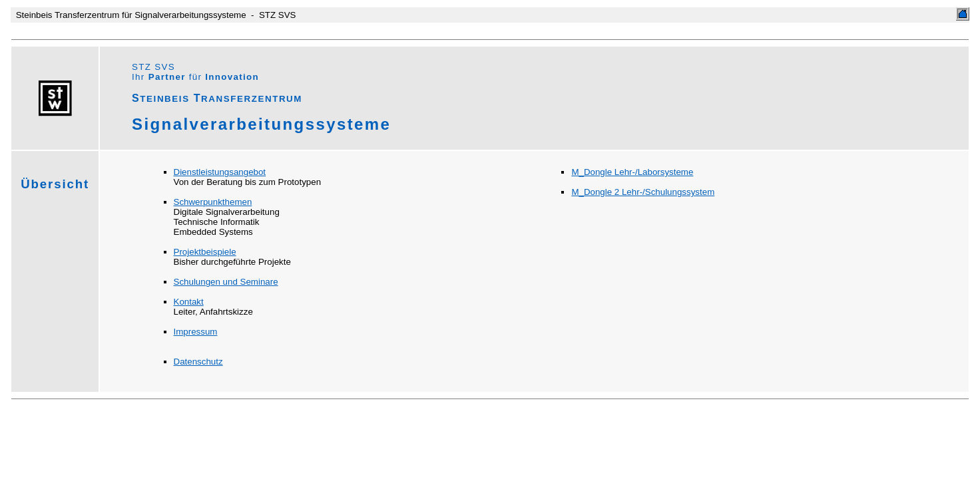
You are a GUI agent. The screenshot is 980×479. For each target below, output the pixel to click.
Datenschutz (198, 362)
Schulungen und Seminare (226, 282)
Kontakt (189, 302)
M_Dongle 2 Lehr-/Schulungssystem (643, 192)
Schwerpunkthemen (213, 202)
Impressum (196, 332)
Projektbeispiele (205, 252)
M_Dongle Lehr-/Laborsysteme (632, 172)
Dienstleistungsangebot (220, 172)
